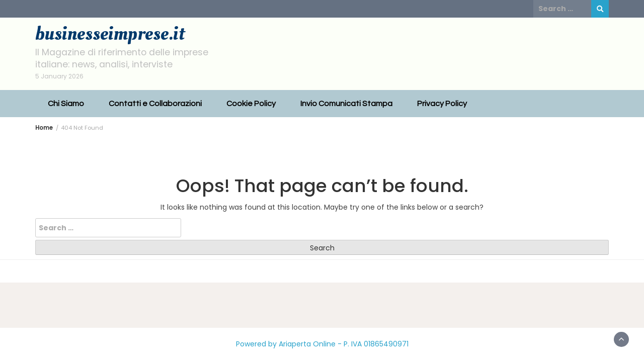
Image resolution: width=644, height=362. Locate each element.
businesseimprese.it (110, 34)
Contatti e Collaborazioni (155, 104)
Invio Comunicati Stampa (346, 104)
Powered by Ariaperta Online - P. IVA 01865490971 (322, 344)
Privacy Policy (442, 104)
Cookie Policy (251, 104)
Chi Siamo (66, 104)
